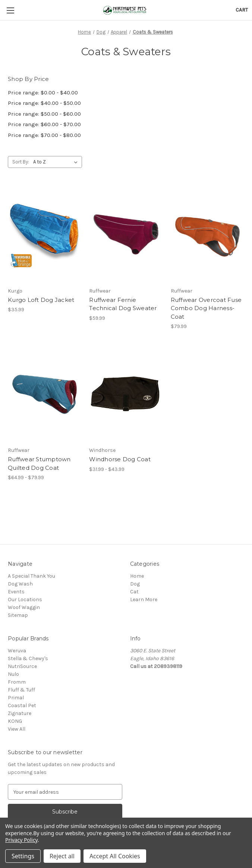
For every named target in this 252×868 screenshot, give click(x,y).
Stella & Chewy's (28, 658)
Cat (134, 592)
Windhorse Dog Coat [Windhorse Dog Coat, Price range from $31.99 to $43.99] (120, 459)
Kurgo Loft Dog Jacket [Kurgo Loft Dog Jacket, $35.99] (41, 300)
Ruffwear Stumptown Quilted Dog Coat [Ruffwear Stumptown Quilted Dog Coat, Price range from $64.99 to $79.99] (39, 463)
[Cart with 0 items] (242, 10)
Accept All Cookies (115, 856)
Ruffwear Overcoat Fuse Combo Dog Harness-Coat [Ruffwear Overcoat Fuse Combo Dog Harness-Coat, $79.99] (206, 308)
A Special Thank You (31, 576)
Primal (16, 698)
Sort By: (21, 162)
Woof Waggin (24, 607)
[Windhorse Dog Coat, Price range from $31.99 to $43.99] (126, 394)
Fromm (17, 682)
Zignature (20, 713)
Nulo (13, 674)
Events (16, 592)
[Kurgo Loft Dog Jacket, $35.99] (45, 234)
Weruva (17, 651)
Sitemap (18, 615)
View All (17, 729)
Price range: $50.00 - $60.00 (44, 114)
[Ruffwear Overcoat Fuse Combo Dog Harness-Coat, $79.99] (207, 234)
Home (137, 576)
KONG (15, 721)
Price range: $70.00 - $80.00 (44, 135)
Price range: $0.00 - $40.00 (43, 93)
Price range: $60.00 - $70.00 (44, 124)
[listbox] (57, 162)
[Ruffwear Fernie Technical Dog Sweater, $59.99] (126, 234)
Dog (135, 584)
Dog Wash (20, 584)
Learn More (144, 600)
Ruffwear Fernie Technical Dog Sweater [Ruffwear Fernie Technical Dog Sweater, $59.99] (123, 304)
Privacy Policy (21, 840)
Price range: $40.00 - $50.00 (44, 103)
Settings (23, 856)
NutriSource (22, 666)
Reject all (62, 856)
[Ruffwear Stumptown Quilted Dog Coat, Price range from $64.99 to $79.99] (45, 394)
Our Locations (25, 600)
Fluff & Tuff (21, 690)
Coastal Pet (22, 705)
